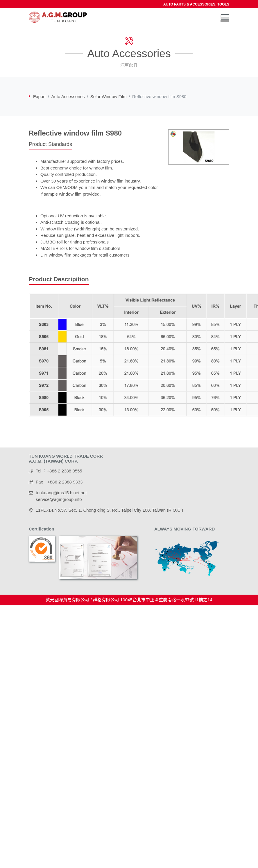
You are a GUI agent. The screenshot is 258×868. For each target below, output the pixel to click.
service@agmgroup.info (59, 499)
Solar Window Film (109, 96)
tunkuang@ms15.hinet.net (61, 493)
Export (39, 96)
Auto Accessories (68, 96)
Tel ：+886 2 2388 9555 (59, 471)
